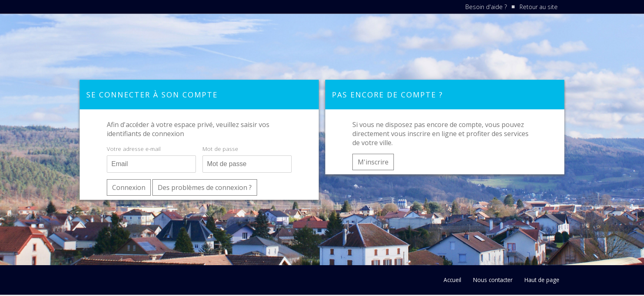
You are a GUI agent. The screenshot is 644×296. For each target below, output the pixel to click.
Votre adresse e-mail (134, 149)
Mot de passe (220, 149)
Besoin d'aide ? (486, 7)
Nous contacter (493, 280)
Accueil (452, 280)
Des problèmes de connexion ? (205, 187)
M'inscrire (373, 162)
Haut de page (542, 280)
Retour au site (539, 7)
